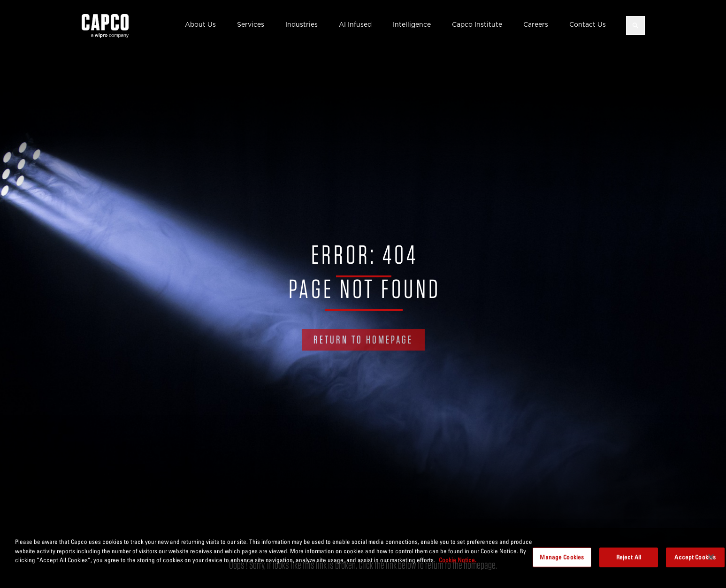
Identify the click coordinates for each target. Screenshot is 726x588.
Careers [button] (536, 24)
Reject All (629, 557)
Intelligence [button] (412, 24)
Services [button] (251, 24)
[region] (363, 558)
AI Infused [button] (355, 24)
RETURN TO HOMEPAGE (363, 340)
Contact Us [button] (588, 24)
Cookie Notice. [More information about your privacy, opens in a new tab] (458, 560)
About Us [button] (200, 24)
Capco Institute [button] (477, 24)
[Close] (711, 557)
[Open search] (635, 25)
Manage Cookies (562, 557)
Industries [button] (302, 24)
